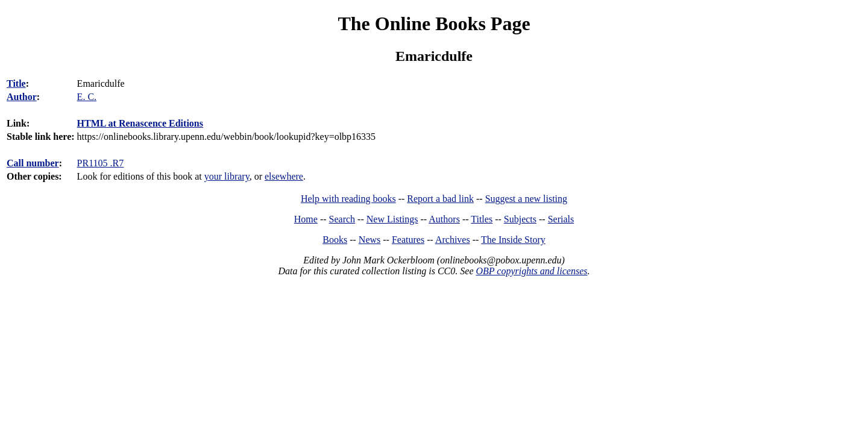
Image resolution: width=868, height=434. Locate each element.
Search (342, 219)
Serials (561, 219)
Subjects (520, 219)
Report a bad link (440, 199)
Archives (453, 240)
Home (306, 219)
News (370, 240)
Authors (444, 219)
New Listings (392, 219)
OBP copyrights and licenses (531, 271)
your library (227, 176)
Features (408, 240)
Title (16, 83)
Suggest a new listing (526, 199)
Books (335, 240)
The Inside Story (513, 240)
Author (22, 97)
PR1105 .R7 (101, 163)
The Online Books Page (434, 24)
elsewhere (284, 176)
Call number (33, 163)
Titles (482, 219)
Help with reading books (348, 199)
